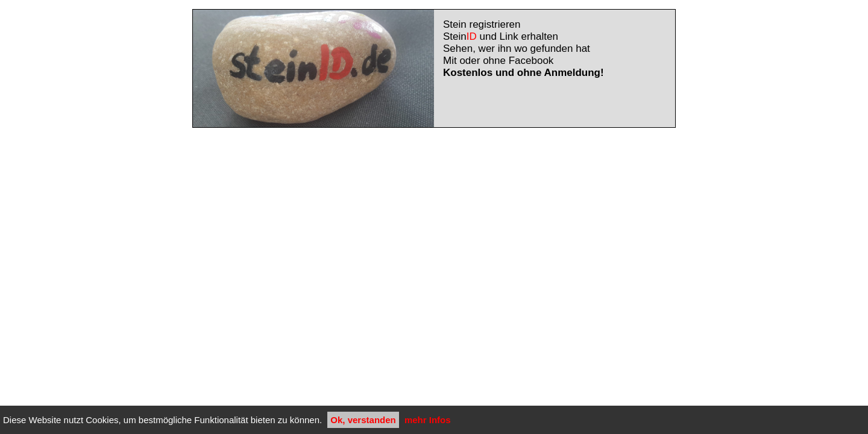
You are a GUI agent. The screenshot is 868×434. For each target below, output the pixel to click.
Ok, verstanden (363, 420)
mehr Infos (428, 420)
